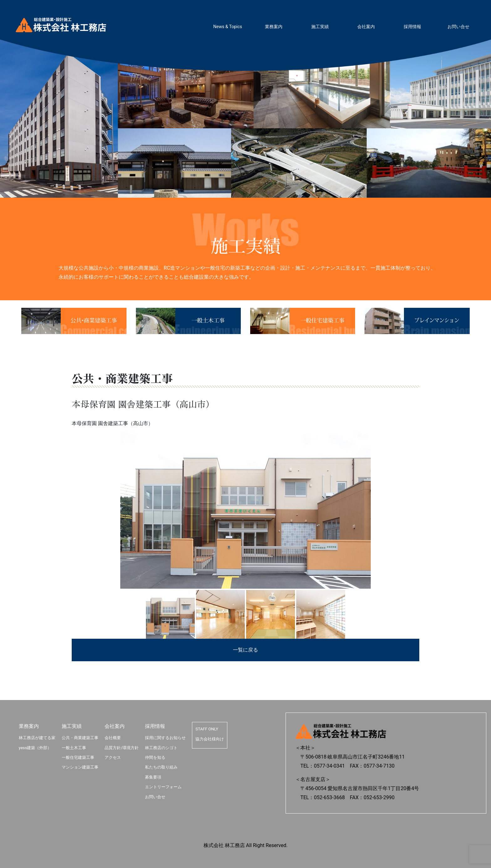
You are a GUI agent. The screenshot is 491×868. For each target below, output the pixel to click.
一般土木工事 (74, 748)
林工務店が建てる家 (37, 738)
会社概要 (113, 738)
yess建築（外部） (35, 748)
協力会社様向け (210, 739)
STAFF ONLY (207, 729)
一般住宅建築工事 (78, 757)
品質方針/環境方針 (122, 748)
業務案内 (274, 27)
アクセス (113, 757)
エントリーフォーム (163, 787)
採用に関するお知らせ (165, 738)
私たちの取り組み (161, 767)
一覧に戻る (246, 650)
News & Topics (228, 27)
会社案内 (366, 27)
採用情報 (412, 27)
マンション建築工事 (80, 767)
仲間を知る (155, 757)
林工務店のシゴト (161, 748)
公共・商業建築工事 (80, 738)
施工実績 (320, 27)
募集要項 (153, 777)
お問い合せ (458, 27)
